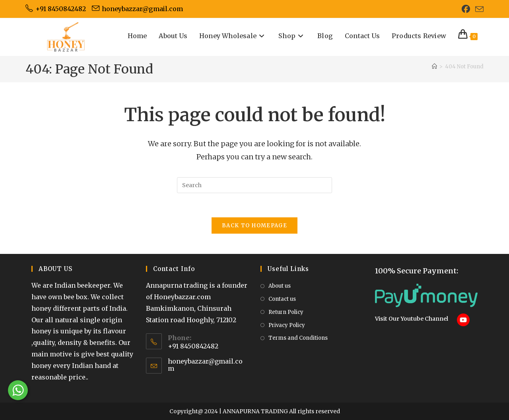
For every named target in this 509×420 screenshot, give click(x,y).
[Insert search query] (254, 185)
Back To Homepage (254, 225)
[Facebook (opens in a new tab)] (466, 9)
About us (280, 286)
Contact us (282, 299)
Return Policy (286, 312)
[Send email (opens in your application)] (478, 9)
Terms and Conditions (298, 338)
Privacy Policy (287, 325)
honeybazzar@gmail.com (205, 365)
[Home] (434, 67)
